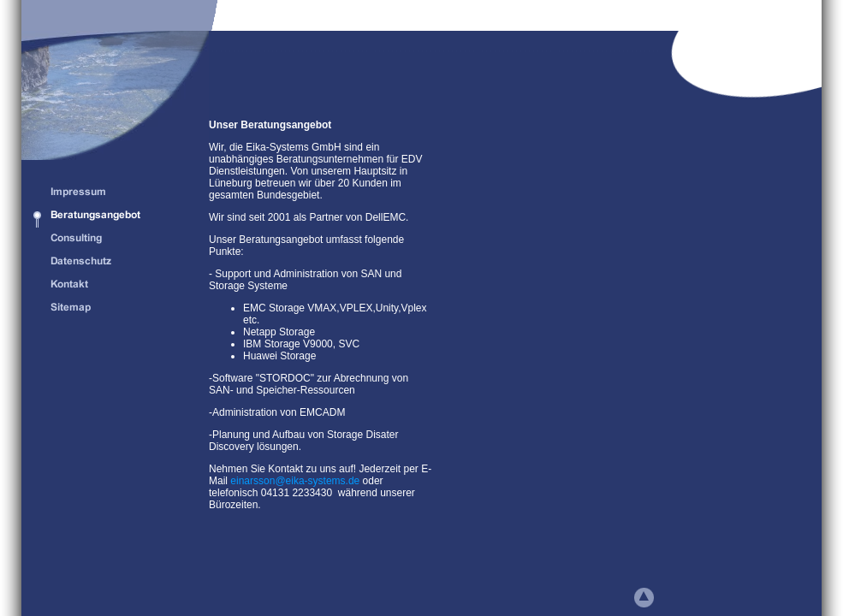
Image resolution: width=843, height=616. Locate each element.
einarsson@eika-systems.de (295, 481)
